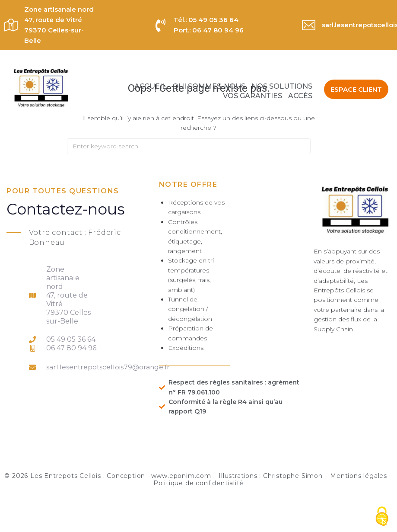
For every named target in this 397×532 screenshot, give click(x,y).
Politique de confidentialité (198, 483)
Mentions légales (359, 476)
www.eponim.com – (185, 476)
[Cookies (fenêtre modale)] (382, 517)
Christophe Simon (293, 476)
